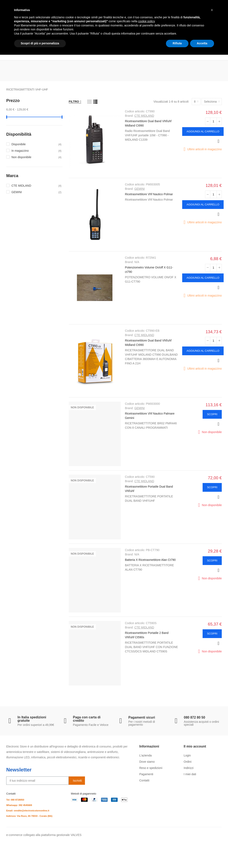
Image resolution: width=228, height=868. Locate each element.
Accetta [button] (202, 857)
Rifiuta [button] (177, 857)
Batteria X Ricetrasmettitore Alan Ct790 (150, 560)
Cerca (171, 25)
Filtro (74, 102)
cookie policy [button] (146, 834)
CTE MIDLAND (144, 116)
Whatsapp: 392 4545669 (19, 805)
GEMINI (140, 189)
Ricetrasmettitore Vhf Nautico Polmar (149, 194)
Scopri (212, 414)
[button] (212, 823)
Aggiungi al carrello (203, 131)
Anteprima (218, 141)
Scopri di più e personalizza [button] (40, 857)
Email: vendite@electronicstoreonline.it (28, 811)
